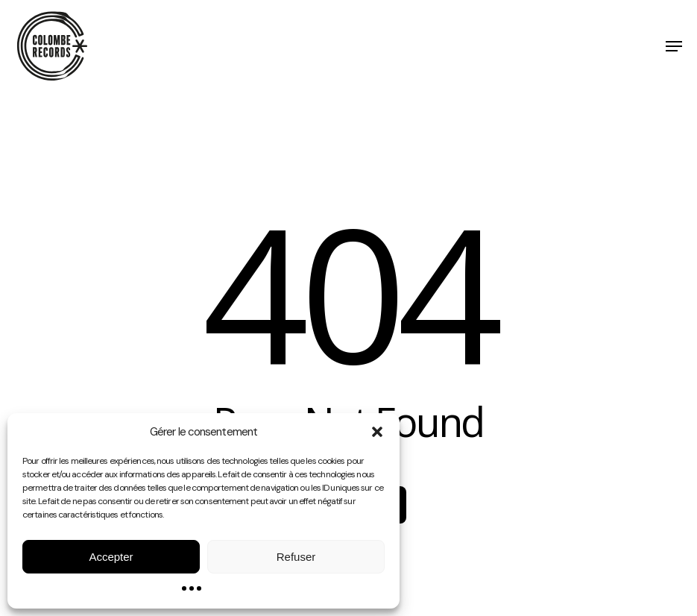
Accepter (111, 557)
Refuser (296, 557)
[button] (377, 432)
